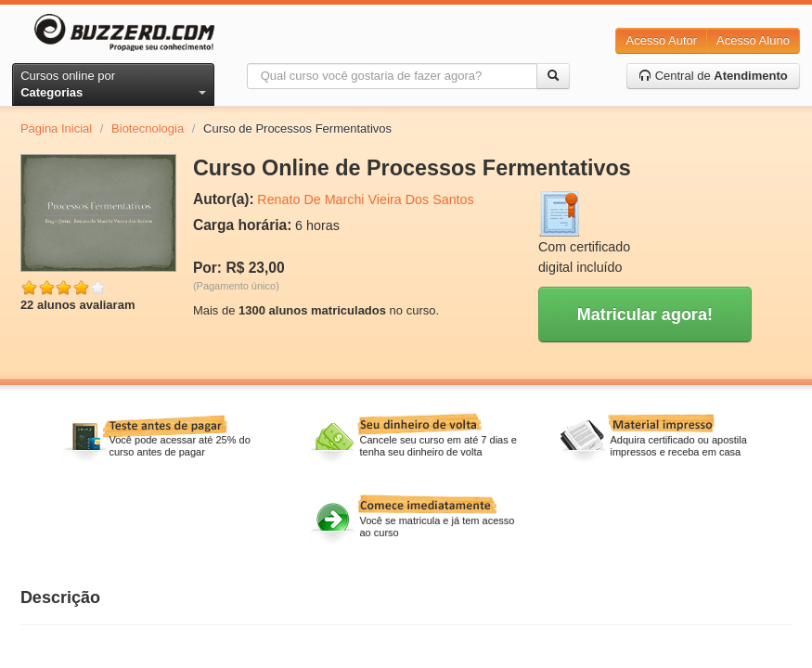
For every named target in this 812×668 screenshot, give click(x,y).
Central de (713, 76)
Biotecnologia (148, 128)
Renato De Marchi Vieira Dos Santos (365, 199)
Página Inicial (56, 128)
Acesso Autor (661, 40)
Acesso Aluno (753, 40)
